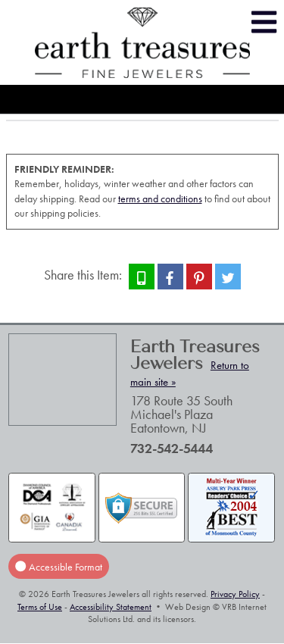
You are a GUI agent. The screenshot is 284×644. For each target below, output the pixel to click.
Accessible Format (58, 566)
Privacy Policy (235, 594)
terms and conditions (160, 199)
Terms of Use (40, 607)
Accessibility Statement (111, 607)
